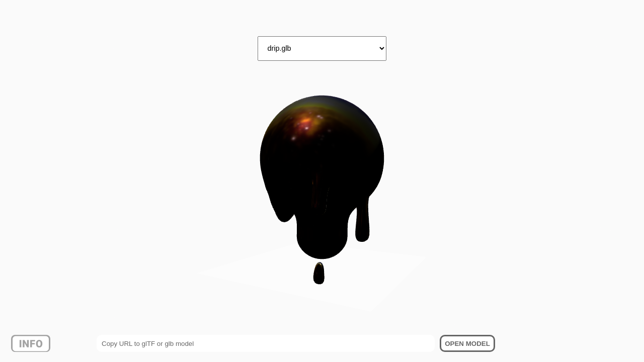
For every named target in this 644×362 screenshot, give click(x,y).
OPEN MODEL (467, 344)
